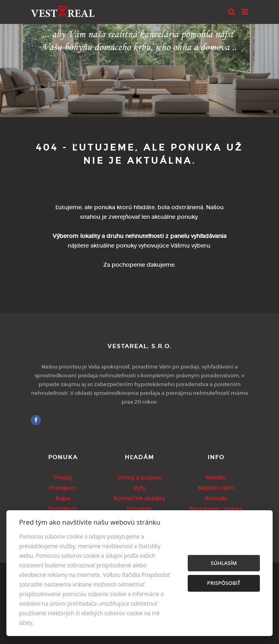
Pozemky (139, 509)
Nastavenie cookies (216, 509)
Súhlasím (224, 563)
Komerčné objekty (139, 498)
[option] (139, 68)
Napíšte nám (216, 488)
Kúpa (63, 498)
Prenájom (63, 488)
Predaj (63, 478)
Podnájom (63, 509)
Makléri (216, 478)
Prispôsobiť (224, 583)
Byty (139, 488)
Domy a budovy (139, 478)
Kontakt (216, 498)
